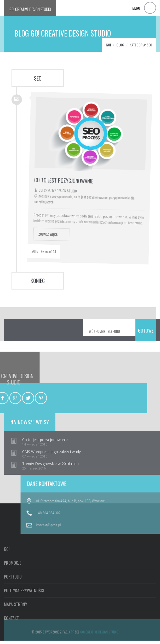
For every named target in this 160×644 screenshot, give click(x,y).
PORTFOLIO (13, 617)
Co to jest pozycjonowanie (72, 173)
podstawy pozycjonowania (62, 188)
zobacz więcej (52, 225)
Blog (120, 45)
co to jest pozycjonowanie (97, 192)
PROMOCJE (13, 604)
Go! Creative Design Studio (65, 182)
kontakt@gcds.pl (127, 525)
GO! (30, 9)
